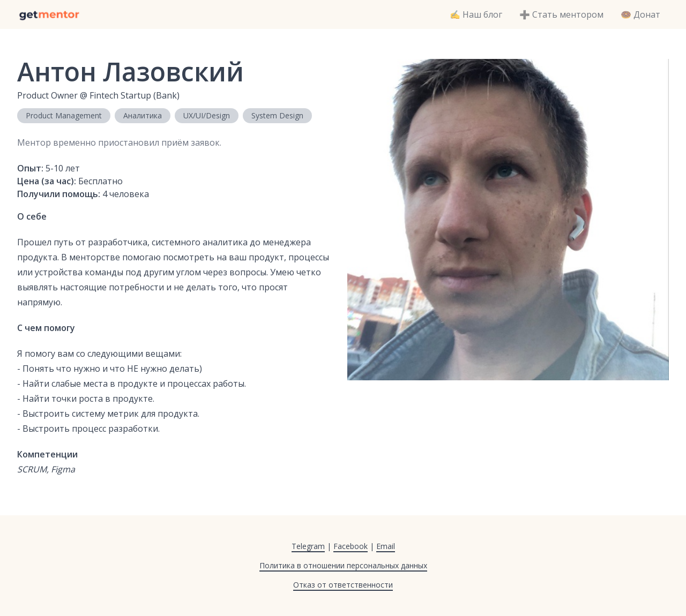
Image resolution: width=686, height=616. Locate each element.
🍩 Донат (640, 14)
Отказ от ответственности (343, 585)
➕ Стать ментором (561, 14)
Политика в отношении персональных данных (343, 565)
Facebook (351, 546)
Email (386, 546)
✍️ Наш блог (476, 14)
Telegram (308, 546)
